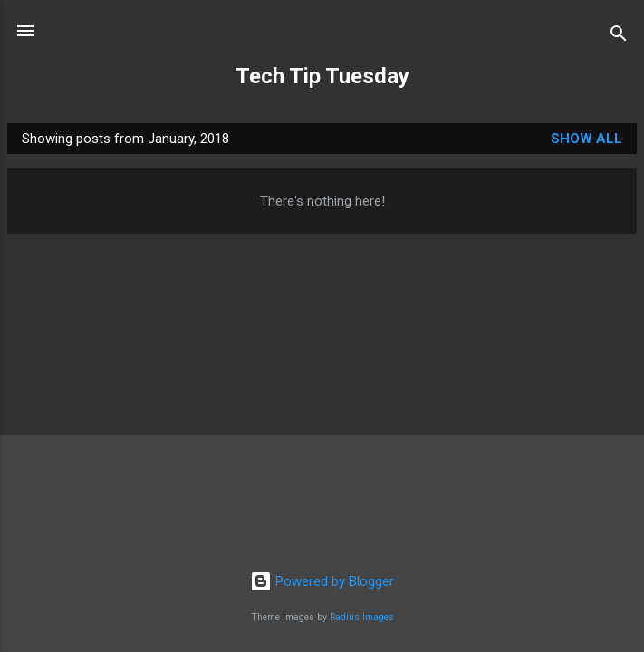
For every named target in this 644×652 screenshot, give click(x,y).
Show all (586, 139)
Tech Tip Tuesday (322, 76)
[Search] (619, 37)
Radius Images (362, 617)
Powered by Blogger (322, 581)
